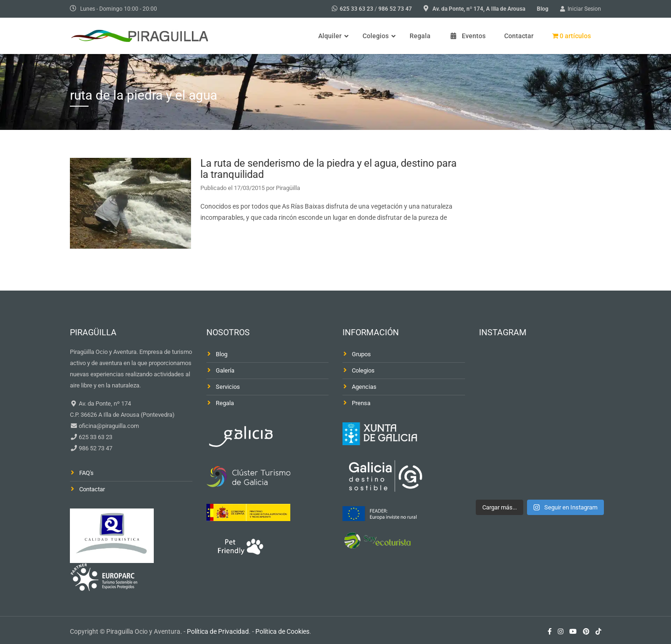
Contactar (92, 489)
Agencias (364, 387)
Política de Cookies (282, 631)
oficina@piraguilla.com (108, 426)
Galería (225, 370)
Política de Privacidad (218, 631)
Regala (225, 403)
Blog (543, 9)
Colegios (363, 370)
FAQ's (86, 473)
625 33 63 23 (356, 9)
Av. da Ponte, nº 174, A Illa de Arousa (479, 9)
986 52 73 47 (395, 9)
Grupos (361, 354)
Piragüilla (288, 188)
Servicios (228, 387)
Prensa (361, 403)
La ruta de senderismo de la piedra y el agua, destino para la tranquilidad (329, 169)
